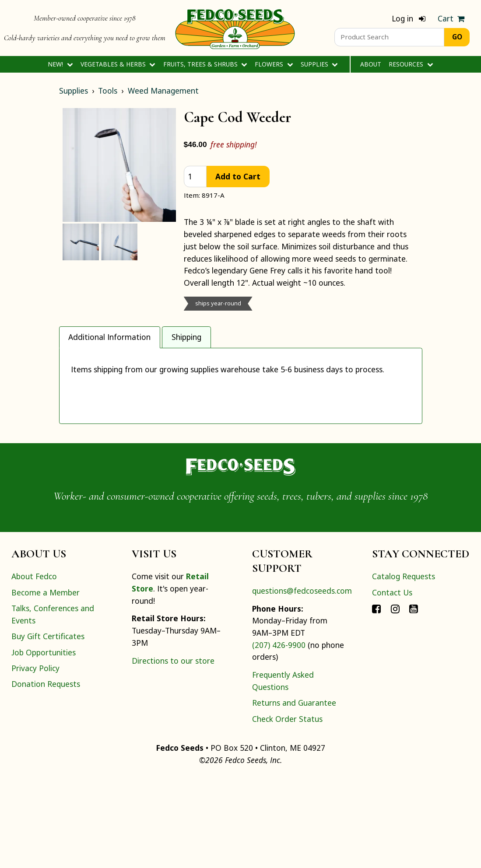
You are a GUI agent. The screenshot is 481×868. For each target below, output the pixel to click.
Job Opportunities (44, 742)
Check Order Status (287, 809)
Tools (108, 91)
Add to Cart (238, 176)
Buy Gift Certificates (48, 726)
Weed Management (163, 91)
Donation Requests (46, 774)
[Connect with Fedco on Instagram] (395, 698)
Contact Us (392, 682)
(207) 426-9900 (279, 735)
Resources (411, 64)
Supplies (319, 64)
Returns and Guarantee (294, 793)
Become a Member (46, 682)
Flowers (274, 64)
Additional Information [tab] (109, 337)
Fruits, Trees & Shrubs (205, 64)
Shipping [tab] (186, 337)
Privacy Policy (35, 758)
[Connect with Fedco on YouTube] (414, 698)
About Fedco (34, 666)
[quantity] (195, 177)
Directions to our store (173, 751)
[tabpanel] (241, 431)
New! (60, 64)
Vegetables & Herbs (118, 64)
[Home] (235, 28)
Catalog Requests (404, 666)
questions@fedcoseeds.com (302, 681)
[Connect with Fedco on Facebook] (376, 698)
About (371, 64)
